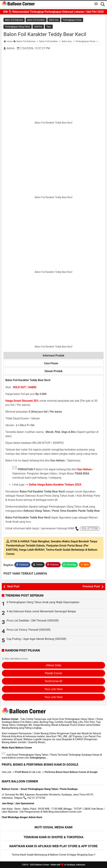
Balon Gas (54, 20)
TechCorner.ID (53, 681)
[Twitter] (38, 565)
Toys (49, 27)
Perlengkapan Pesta (72, 20)
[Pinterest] (53, 565)
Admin (11, 48)
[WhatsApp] (70, 565)
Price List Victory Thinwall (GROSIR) (29, 630)
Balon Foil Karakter (36, 20)
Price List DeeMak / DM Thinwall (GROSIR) (33, 621)
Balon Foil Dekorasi (14, 20)
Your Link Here (53, 689)
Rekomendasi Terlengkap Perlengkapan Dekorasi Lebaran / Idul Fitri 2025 (53, 13)
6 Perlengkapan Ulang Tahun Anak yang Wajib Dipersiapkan (43, 602)
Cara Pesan (54, 363)
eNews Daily (53, 665)
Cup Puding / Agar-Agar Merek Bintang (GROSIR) (36, 639)
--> (53, 485)
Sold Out (38, 27)
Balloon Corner (42, 865)
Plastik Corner (53, 673)
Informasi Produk (53, 356)
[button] (85, 565)
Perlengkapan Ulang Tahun (18, 27)
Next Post (13, 586)
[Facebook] (22, 565)
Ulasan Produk (53, 371)
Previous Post (91, 586)
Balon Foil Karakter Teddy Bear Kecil (45, 34)
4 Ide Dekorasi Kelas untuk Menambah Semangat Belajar (41, 611)
